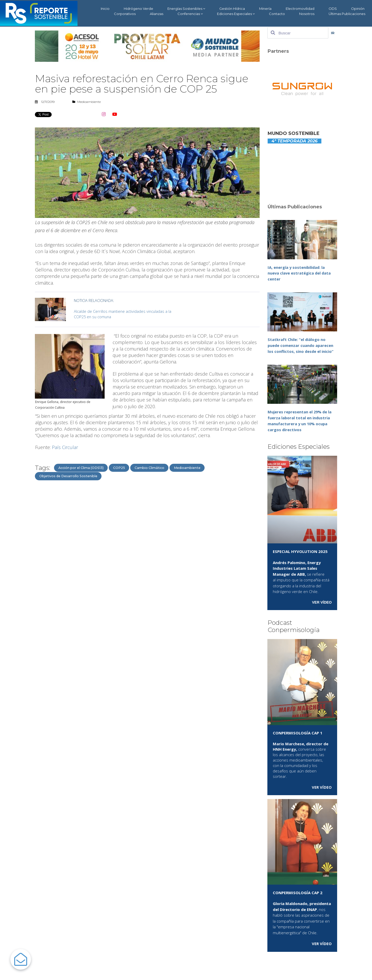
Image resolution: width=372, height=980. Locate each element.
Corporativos (125, 14)
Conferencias (190, 14)
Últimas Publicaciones (347, 14)
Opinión (358, 9)
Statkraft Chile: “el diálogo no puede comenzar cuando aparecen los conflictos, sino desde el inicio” (301, 345)
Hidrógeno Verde (138, 9)
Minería (265, 9)
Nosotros (307, 14)
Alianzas (157, 14)
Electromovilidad (300, 9)
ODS (333, 9)
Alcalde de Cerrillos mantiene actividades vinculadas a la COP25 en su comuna (123, 309)
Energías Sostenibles (186, 9)
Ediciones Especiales (236, 14)
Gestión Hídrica (232, 9)
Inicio (105, 9)
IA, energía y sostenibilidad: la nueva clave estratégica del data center (300, 273)
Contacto (277, 14)
